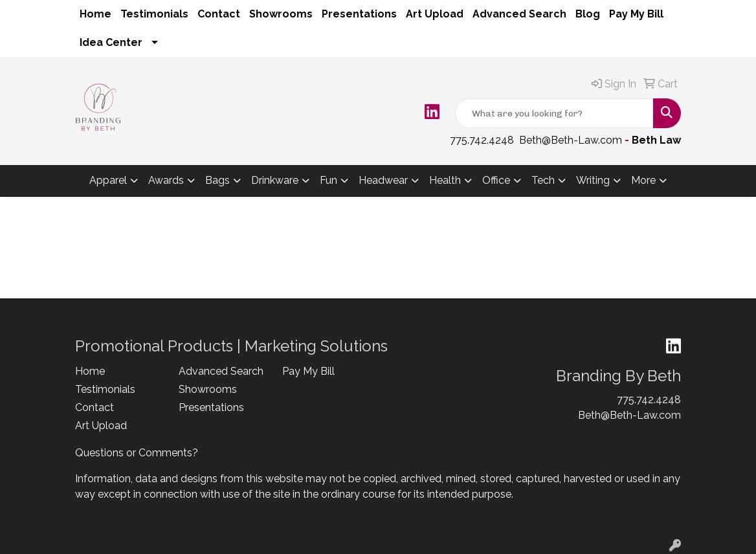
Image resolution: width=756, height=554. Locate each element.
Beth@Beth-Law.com (571, 140)
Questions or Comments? (137, 453)
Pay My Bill (636, 14)
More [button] (643, 180)
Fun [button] (328, 180)
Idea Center (111, 42)
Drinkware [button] (275, 180)
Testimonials (154, 14)
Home (95, 14)
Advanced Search (519, 14)
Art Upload (435, 14)
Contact (219, 14)
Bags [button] (217, 180)
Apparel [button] (108, 180)
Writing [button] (593, 180)
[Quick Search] (554, 113)
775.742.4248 (482, 140)
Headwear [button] (383, 180)
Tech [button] (543, 180)
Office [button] (496, 180)
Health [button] (445, 180)
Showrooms (281, 14)
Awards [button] (166, 180)
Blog (588, 14)
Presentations (359, 14)
